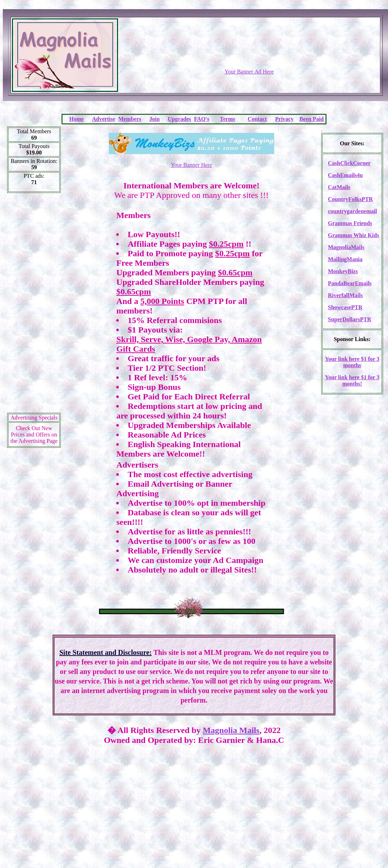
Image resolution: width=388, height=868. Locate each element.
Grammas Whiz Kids (354, 235)
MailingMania (345, 259)
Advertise (104, 119)
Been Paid (311, 119)
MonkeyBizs (343, 271)
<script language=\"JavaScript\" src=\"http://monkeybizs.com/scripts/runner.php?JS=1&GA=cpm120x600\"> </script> (34, 305)
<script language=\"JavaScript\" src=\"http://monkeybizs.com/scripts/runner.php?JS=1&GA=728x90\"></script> (249, 51)
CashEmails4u (345, 175)
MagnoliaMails (346, 247)
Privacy (284, 119)
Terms (227, 119)
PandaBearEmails (350, 283)
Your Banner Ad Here (249, 72)
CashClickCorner (349, 163)
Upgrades (180, 119)
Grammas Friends (350, 223)
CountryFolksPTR (350, 199)
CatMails (339, 187)
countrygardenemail (352, 211)
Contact (257, 119)
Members (130, 119)
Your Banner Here (191, 165)
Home (77, 119)
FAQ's (202, 119)
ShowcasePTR (345, 307)
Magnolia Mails (231, 730)
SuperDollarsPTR (350, 319)
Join (155, 119)
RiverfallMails (345, 295)
